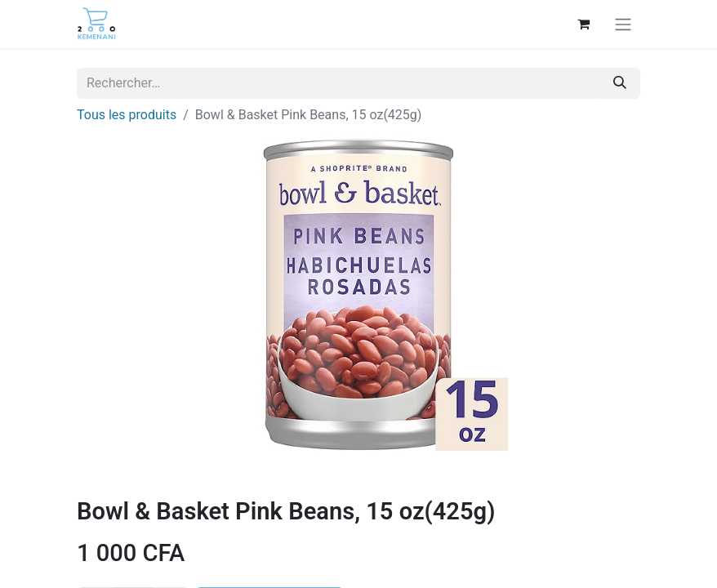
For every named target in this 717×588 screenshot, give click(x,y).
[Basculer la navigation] (623, 24)
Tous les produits (127, 115)
